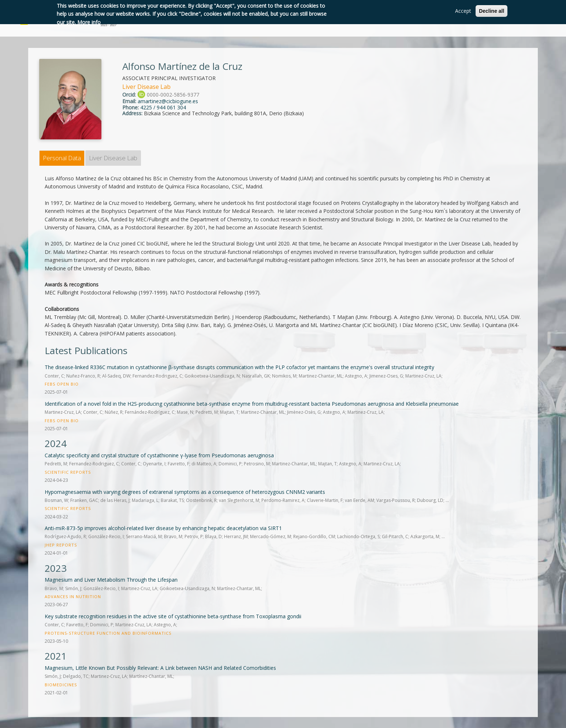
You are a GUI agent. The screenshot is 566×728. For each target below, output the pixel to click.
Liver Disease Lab (113, 158)
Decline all (491, 11)
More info (89, 22)
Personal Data (62, 158)
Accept (463, 11)
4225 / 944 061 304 (163, 107)
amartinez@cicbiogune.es (168, 101)
